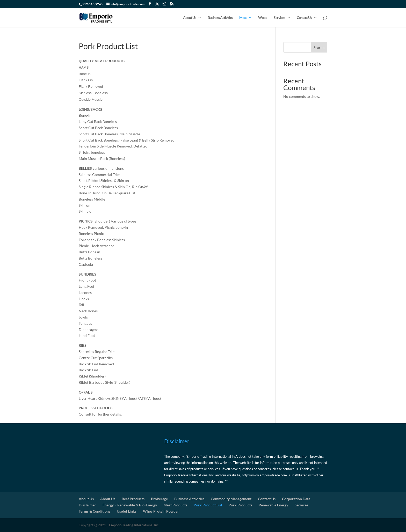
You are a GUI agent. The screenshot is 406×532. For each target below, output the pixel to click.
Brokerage (159, 499)
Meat (243, 18)
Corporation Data (296, 499)
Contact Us (304, 18)
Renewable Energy (273, 505)
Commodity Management (231, 499)
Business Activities (220, 18)
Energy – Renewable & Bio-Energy (130, 505)
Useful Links (127, 511)
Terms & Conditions (95, 511)
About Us (190, 18)
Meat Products (175, 505)
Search (319, 47)
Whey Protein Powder (161, 511)
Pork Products (240, 505)
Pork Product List (208, 505)
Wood (263, 18)
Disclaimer (87, 505)
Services (279, 18)
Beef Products (133, 499)
